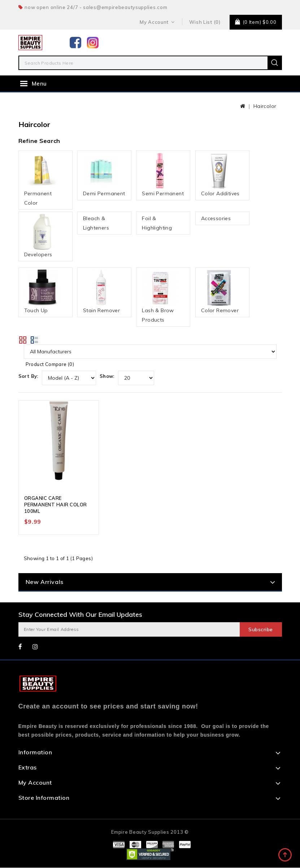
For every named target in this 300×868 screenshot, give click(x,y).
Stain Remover (101, 292)
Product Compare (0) (50, 364)
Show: (107, 376)
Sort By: (28, 376)
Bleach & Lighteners (96, 223)
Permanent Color (42, 179)
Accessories (216, 218)
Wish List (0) (205, 22)
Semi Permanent (163, 175)
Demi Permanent (104, 175)
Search (275, 63)
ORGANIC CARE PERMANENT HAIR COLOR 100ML (56, 505)
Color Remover (220, 292)
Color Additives (220, 175)
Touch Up (42, 292)
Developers (42, 236)
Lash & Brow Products (160, 296)
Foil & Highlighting (157, 223)
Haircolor (265, 106)
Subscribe (261, 630)
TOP (286, 855)
